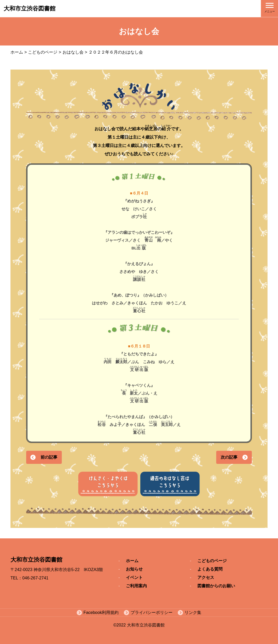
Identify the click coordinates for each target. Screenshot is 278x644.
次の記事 (229, 457)
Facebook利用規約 (101, 612)
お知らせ (134, 569)
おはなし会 (73, 52)
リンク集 (193, 612)
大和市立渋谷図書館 (30, 8)
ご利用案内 (136, 586)
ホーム (17, 52)
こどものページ (43, 52)
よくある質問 (210, 569)
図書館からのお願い (216, 586)
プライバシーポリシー (152, 612)
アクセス (206, 577)
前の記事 (49, 457)
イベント (134, 577)
